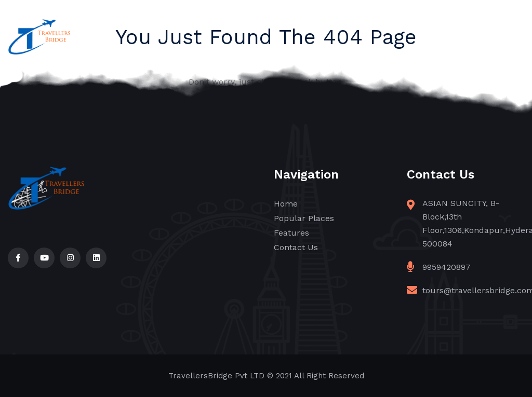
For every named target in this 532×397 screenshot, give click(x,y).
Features (291, 233)
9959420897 (447, 267)
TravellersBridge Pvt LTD (216, 376)
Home (286, 204)
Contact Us (296, 247)
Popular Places (304, 218)
